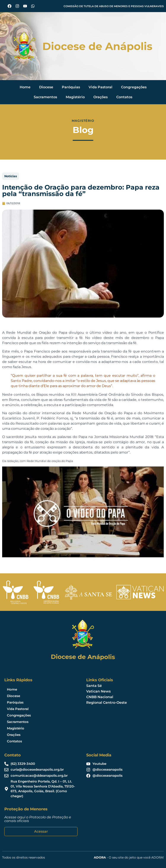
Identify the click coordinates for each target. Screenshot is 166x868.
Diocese (46, 87)
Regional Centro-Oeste (107, 703)
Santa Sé (94, 686)
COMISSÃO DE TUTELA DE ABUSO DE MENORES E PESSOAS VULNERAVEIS (114, 6)
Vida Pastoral (101, 87)
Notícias (11, 176)
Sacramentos (45, 97)
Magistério (75, 97)
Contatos (124, 97)
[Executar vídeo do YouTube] (83, 512)
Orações (101, 97)
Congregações (134, 87)
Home (25, 87)
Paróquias (71, 87)
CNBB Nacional (100, 697)
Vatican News (98, 691)
